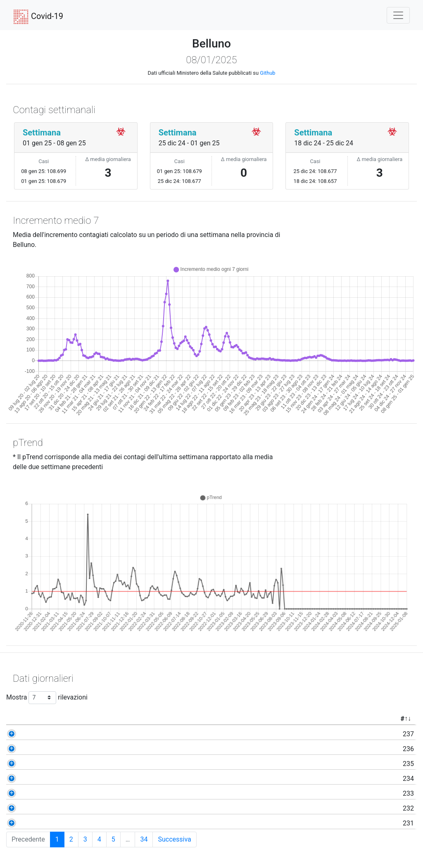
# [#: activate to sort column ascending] (42, 719)
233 (48, 793)
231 (48, 823)
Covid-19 (38, 17)
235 (48, 764)
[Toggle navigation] (398, 15)
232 (48, 808)
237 (48, 734)
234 (48, 779)
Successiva (174, 839)
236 (48, 749)
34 (144, 839)
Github (267, 73)
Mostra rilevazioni (47, 698)
